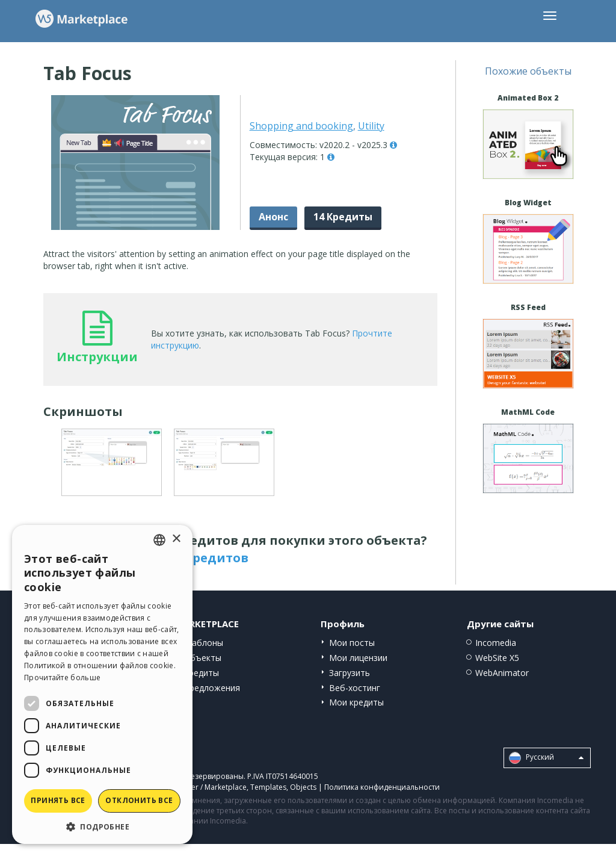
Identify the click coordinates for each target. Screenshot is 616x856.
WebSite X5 (497, 658)
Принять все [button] (58, 800)
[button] (102, 826)
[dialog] (102, 684)
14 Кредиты (343, 217)
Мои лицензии (358, 658)
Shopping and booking (301, 126)
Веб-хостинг (355, 688)
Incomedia (496, 643)
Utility (371, 126)
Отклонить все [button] (139, 800)
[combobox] (159, 540)
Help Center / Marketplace (202, 787)
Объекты (202, 658)
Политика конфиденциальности (382, 787)
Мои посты (352, 643)
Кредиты (201, 673)
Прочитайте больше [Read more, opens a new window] (62, 678)
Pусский (546, 758)
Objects (303, 787)
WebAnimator (502, 673)
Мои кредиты (356, 702)
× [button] (176, 539)
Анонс (273, 217)
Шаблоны (203, 643)
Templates (268, 787)
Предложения (212, 688)
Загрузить (350, 673)
